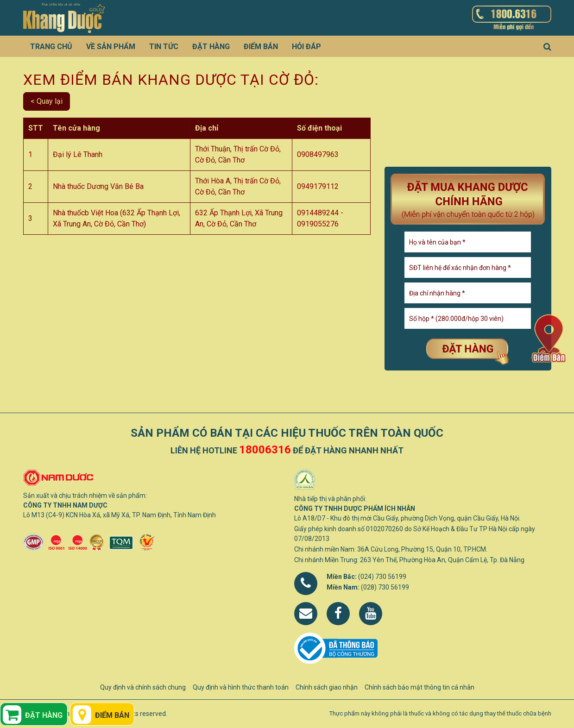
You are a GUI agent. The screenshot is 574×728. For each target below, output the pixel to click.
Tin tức (164, 47)
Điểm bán (261, 47)
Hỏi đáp (306, 47)
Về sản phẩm (111, 47)
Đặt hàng (211, 47)
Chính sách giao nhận (327, 687)
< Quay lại (47, 101)
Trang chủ (51, 47)
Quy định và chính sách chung (143, 687)
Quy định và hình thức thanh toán (241, 687)
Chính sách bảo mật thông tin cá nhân (419, 687)
